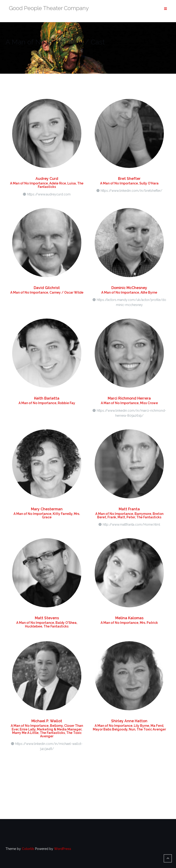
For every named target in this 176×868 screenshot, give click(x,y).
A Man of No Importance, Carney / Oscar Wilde (47, 292)
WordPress (63, 849)
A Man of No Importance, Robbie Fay (47, 403)
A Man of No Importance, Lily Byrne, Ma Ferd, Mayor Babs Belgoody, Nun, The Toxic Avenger (129, 727)
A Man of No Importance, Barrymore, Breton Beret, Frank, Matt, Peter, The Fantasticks (129, 515)
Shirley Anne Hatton (129, 721)
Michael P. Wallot (47, 721)
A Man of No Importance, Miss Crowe (129, 403)
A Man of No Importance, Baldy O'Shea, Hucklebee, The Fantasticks (47, 624)
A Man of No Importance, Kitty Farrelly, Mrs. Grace (47, 515)
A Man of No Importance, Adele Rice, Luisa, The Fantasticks (47, 185)
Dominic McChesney (129, 288)
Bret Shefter (129, 179)
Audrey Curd (47, 179)
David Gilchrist (47, 288)
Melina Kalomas (129, 618)
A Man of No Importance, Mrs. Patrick (129, 623)
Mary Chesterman (47, 509)
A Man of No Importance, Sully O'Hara (129, 183)
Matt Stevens (47, 618)
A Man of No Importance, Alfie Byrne (129, 292)
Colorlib (28, 849)
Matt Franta (129, 509)
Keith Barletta (47, 398)
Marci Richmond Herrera (129, 398)
